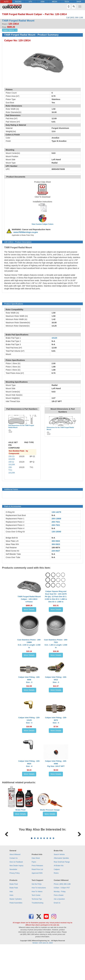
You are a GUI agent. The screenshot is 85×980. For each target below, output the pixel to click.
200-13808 (56, 519)
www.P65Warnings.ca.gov (26, 232)
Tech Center (36, 929)
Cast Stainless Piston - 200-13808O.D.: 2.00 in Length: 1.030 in (29, 644)
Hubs (11, 929)
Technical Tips (37, 933)
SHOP (79, 2)
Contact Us (13, 892)
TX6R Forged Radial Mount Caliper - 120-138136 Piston (29, 599)
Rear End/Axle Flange (62, 896)
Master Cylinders (16, 933)
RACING (18, 2)
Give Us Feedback (16, 896)
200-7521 (56, 522)
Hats (11, 925)
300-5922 (56, 541)
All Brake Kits (59, 899)
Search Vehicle (59, 888)
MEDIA (55, 2)
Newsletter (13, 903)
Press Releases (37, 899)
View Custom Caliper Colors (42, 224)
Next (78, 850)
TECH (67, 2)
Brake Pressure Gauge (50, 810)
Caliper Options (8, 30)
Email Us (57, 937)
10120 (54, 338)
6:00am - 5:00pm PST (62, 921)
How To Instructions (39, 921)
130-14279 (56, 512)
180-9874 (56, 548)
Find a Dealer (59, 929)
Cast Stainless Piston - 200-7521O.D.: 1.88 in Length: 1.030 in (56, 644)
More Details (29, 609)
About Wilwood (15, 888)
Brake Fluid (21, 810)
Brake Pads (14, 921)
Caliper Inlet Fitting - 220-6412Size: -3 (56, 680)
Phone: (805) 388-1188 (62, 918)
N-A (53, 515)
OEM (42, 2)
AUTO (6, 2)
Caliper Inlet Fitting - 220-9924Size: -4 (29, 764)
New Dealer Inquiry (16, 899)
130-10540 (56, 532)
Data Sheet (36, 892)
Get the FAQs (37, 918)
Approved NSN (37, 907)
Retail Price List (37, 903)
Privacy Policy (15, 907)
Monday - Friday (60, 925)
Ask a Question (59, 933)
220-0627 (56, 551)
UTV (30, 2)
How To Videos (37, 925)
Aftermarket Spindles (61, 892)
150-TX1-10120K (12, 470)
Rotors (56, 907)
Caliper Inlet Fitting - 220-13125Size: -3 (29, 720)
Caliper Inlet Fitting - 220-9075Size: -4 (56, 720)
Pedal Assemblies (16, 937)
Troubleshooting (38, 937)
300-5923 (56, 544)
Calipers (57, 903)
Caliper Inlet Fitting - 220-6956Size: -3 (29, 680)
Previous (7, 850)
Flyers (34, 896)
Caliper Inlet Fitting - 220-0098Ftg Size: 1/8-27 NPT (56, 764)
